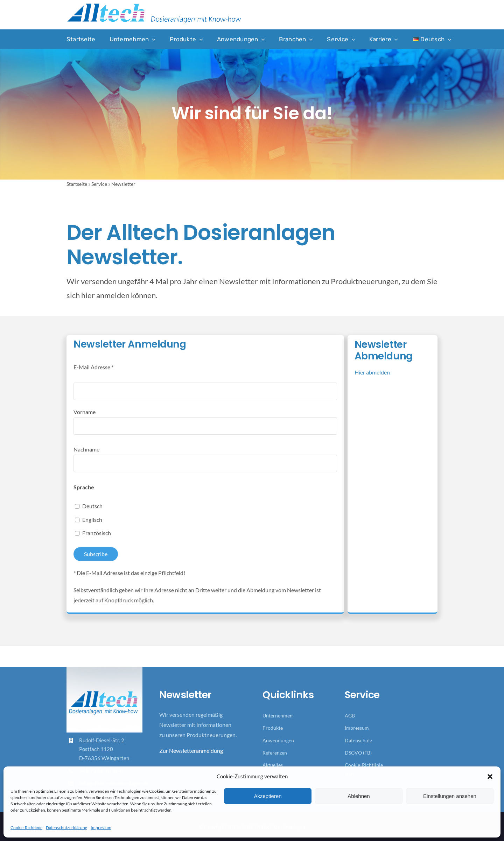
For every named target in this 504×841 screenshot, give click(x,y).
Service (99, 184)
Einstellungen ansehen (450, 796)
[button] (490, 777)
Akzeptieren (268, 796)
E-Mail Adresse (93, 373)
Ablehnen (359, 796)
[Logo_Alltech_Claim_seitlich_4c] (154, 5)
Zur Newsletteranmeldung (191, 751)
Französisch (97, 539)
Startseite (77, 184)
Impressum (101, 828)
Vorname (85, 418)
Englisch (92, 525)
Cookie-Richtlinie (26, 828)
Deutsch (92, 512)
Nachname (86, 455)
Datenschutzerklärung (66, 828)
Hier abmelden (372, 378)
